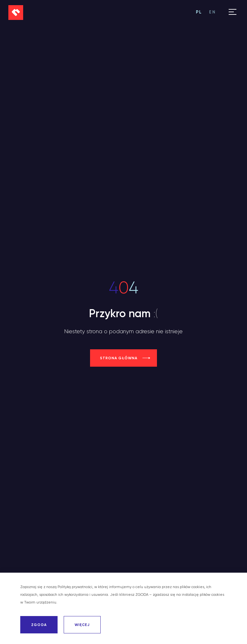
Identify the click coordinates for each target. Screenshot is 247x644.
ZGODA (39, 625)
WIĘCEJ (82, 625)
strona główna (119, 358)
